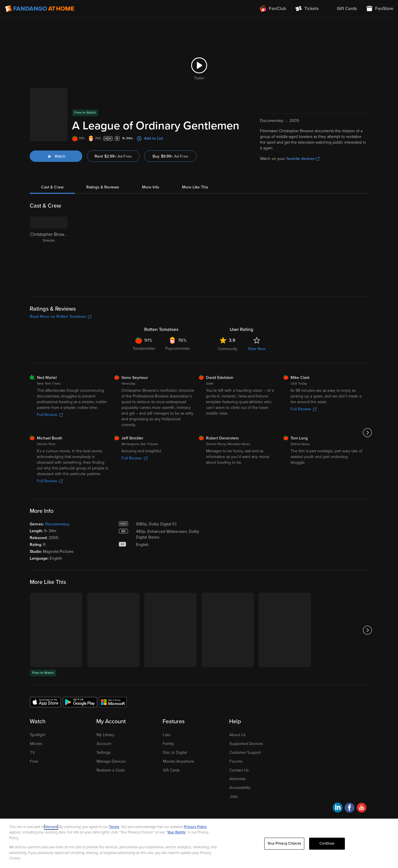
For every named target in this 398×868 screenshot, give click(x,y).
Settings (104, 753)
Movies (36, 744)
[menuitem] (342, 9)
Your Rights (176, 832)
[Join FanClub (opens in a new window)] (273, 9)
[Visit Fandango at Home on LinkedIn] (338, 808)
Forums (236, 761)
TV (32, 753)
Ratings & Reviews (103, 187)
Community (228, 349)
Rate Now (257, 349)
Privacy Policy (195, 827)
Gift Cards (171, 770)
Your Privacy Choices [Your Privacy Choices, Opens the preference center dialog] (284, 843)
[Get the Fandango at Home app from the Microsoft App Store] (113, 702)
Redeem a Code (111, 770)
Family (168, 744)
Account (104, 744)
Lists (167, 735)
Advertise (238, 779)
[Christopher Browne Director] (49, 252)
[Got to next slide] (368, 433)
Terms (114, 827)
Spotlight (38, 735)
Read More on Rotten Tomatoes (61, 317)
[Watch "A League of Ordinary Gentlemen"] (56, 156)
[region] (199, 843)
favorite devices (303, 159)
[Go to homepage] (40, 9)
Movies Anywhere (178, 761)
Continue (327, 843)
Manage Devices (111, 761)
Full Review (50, 415)
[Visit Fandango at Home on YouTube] (362, 808)
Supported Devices (246, 744)
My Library (105, 735)
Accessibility (240, 788)
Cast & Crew (52, 187)
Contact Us (239, 770)
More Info (151, 187)
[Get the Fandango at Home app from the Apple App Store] (45, 702)
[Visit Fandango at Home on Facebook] (350, 808)
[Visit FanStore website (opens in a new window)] (380, 9)
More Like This (195, 187)
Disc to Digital (175, 753)
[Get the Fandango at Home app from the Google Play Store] (80, 702)
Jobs (234, 796)
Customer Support (245, 753)
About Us (238, 735)
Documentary (57, 524)
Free (34, 761)
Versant (51, 827)
